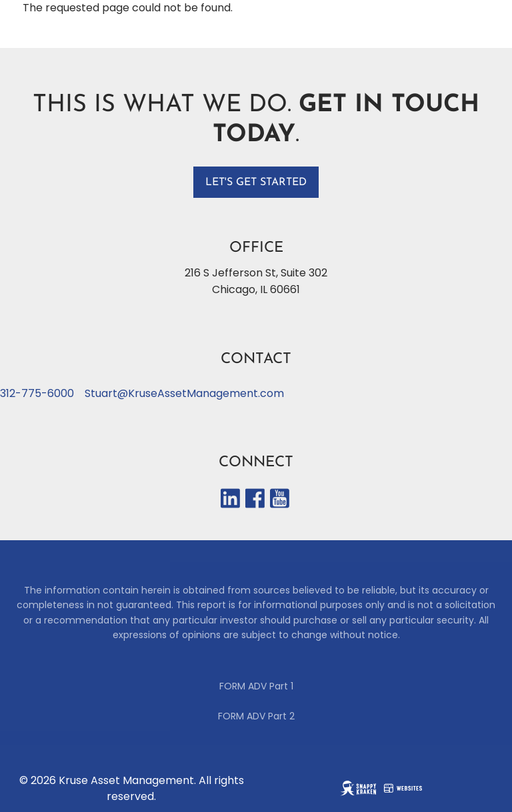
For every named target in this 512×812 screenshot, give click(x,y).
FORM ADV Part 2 (256, 716)
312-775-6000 (37, 393)
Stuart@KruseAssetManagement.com (184, 393)
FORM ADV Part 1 (256, 686)
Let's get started (256, 183)
